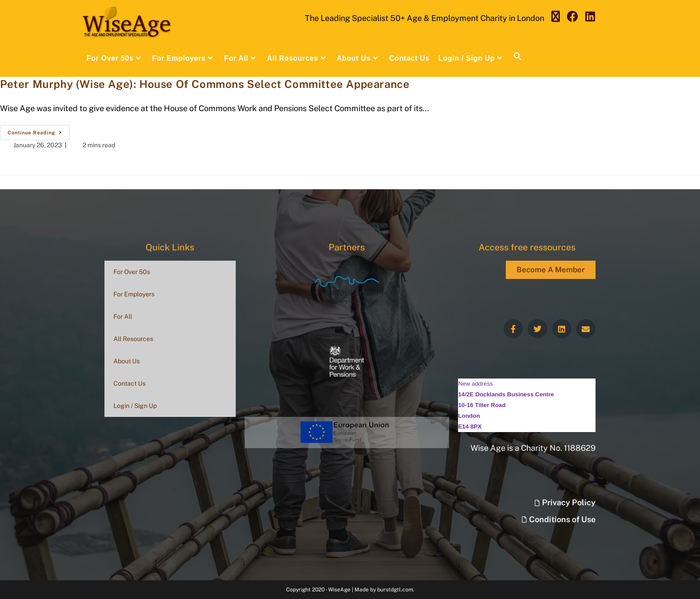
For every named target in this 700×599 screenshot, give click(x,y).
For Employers (134, 294)
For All (123, 316)
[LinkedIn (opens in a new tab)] (590, 17)
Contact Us (129, 383)
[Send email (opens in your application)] (610, 17)
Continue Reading (39, 130)
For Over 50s (132, 272)
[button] (518, 58)
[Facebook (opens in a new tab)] (573, 17)
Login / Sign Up (135, 406)
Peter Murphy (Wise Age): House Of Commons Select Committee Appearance (205, 84)
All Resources (133, 339)
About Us (127, 361)
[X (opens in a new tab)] (556, 17)
